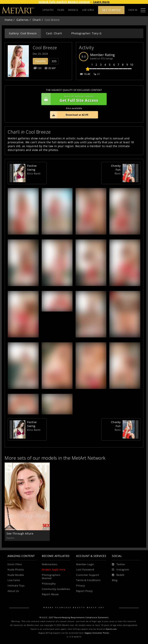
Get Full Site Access (73, 99)
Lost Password (85, 570)
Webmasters (50, 564)
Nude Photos (16, 570)
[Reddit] (118, 575)
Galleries (23, 20)
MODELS (73, 10)
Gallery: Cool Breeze (23, 33)
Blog (115, 580)
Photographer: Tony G (86, 33)
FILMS (61, 10)
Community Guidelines (56, 589)
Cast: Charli (54, 33)
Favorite (40, 61)
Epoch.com (111, 629)
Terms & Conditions (88, 580)
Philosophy (49, 584)
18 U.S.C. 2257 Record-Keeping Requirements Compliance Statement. (74, 617)
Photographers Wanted (51, 577)
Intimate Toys (16, 586)
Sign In (133, 10)
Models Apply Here (54, 570)
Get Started (111, 10)
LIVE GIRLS (88, 10)
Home (9, 20)
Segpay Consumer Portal (97, 633)
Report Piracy (85, 591)
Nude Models (16, 575)
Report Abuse (50, 594)
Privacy (81, 586)
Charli (37, 20)
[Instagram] (120, 570)
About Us (13, 591)
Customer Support (88, 575)
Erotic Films (15, 564)
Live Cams (14, 580)
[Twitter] (119, 564)
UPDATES (48, 10)
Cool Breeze (45, 48)
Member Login (85, 564)
